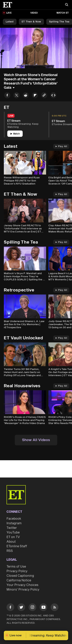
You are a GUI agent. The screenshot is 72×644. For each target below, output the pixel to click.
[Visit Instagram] (32, 608)
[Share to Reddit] (26, 96)
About (11, 542)
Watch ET (63, 13)
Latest (10, 22)
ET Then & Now (31, 22)
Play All (61, 146)
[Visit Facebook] (10, 608)
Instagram (14, 523)
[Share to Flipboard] (35, 96)
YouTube (13, 532)
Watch (15, 134)
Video (34, 13)
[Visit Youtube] (43, 608)
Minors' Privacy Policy (23, 590)
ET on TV (13, 537)
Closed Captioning (20, 576)
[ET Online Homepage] (9, 5)
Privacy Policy (17, 571)
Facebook (14, 519)
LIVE (9, 13)
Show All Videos (36, 440)
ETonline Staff (17, 546)
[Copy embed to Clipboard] (53, 96)
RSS (10, 551)
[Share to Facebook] (7, 96)
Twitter (12, 528)
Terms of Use (16, 567)
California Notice (19, 580)
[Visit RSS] (55, 608)
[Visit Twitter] (21, 608)
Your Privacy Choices (22, 585)
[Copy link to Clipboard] (44, 96)
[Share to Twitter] (17, 96)
